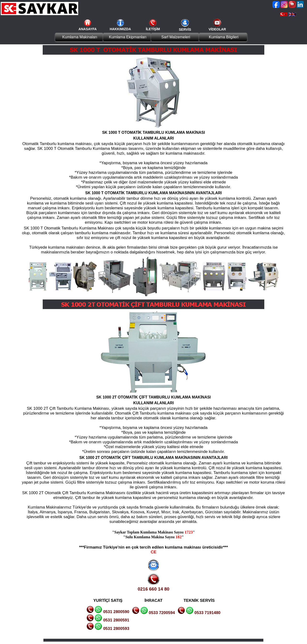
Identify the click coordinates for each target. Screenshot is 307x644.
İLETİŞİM (153, 29)
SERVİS (185, 29)
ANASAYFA (88, 29)
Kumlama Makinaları (80, 37)
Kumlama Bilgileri (224, 37)
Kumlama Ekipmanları (128, 37)
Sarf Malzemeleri (176, 37)
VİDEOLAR (217, 29)
